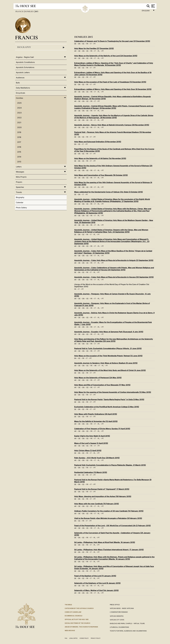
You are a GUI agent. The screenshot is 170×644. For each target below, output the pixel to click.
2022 (19, 118)
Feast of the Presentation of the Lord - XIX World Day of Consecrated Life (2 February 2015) (112, 526)
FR (87, 44)
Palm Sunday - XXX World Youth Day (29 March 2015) (97, 458)
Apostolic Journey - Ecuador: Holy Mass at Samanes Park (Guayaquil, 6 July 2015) (109, 332)
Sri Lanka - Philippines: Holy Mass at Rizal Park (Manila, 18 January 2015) (105, 542)
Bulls (18, 83)
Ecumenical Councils (74, 616)
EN (79, 44)
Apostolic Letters (23, 72)
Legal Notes (73, 638)
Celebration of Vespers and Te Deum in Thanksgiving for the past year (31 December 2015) (112, 41)
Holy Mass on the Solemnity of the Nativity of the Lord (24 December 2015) (106, 56)
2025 (19, 103)
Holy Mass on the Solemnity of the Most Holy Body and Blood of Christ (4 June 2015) (110, 370)
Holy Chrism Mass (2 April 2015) (88, 450)
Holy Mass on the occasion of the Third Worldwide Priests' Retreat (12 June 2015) (108, 356)
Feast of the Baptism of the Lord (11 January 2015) (95, 576)
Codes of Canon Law (73, 612)
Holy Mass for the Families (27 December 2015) (94, 48)
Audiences (20, 78)
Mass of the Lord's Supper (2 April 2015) (91, 443)
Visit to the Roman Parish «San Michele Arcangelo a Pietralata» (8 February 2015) (108, 518)
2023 (19, 113)
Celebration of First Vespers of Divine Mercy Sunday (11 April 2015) (102, 429)
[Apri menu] (153, 6)
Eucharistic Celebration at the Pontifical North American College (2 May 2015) (107, 407)
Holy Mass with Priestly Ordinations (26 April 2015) (96, 414)
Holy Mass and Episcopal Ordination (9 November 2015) (98, 142)
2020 (19, 127)
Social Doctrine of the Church (77, 623)
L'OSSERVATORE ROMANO (119, 612)
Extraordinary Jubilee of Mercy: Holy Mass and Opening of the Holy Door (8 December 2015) (113, 89)
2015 (19, 152)
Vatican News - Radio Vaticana (122, 608)
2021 (19, 122)
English (147, 11)
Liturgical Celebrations (119, 627)
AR (75, 51)
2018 (19, 137)
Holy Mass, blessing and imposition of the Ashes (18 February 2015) (103, 496)
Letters (19, 167)
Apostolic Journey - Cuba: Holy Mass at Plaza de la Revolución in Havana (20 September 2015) (114, 277)
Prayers (19, 182)
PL (99, 51)
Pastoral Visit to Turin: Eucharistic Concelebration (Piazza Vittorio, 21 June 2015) (108, 348)
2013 (19, 162)
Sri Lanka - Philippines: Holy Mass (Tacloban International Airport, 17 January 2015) (109, 550)
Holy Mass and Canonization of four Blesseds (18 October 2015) (101, 175)
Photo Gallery (21, 208)
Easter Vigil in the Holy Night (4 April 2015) (92, 436)
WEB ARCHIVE (70, 631)
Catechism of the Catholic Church (79, 608)
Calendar (20, 202)
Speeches (20, 187)
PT (95, 44)
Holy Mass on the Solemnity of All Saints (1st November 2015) (100, 158)
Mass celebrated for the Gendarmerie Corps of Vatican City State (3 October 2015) (109, 192)
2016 (19, 147)
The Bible (68, 605)
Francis (20, 11)
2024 (19, 108)
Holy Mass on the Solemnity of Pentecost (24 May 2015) (98, 378)
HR (95, 366)
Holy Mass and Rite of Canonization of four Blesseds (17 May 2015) (102, 385)
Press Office (115, 605)
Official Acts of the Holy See (77, 619)
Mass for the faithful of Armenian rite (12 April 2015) (96, 421)
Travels (19, 192)
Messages (20, 172)
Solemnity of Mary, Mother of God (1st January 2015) (96, 590)
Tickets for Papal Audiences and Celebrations (128, 631)
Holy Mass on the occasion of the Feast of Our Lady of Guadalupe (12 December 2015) (110, 82)
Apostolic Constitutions (25, 62)
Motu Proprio (21, 177)
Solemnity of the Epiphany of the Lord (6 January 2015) (97, 583)
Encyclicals (20, 93)
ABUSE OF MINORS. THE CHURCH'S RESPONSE (81, 627)
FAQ (66, 638)
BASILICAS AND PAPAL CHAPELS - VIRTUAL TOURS (127, 623)
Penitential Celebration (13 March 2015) (91, 472)
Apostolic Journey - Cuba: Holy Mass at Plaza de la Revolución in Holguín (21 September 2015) (114, 260)
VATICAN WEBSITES (117, 616)
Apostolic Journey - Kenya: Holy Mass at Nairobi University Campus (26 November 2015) (112, 125)
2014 (19, 157)
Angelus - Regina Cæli (25, 57)
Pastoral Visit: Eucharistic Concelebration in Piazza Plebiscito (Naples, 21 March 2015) (110, 465)
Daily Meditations (23, 88)
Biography (41, 47)
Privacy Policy (96, 638)
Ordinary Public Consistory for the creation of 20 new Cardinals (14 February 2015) (109, 511)
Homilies (29, 11)
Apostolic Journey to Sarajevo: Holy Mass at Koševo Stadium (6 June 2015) (106, 363)
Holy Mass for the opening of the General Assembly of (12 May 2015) (113, 392)
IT (91, 44)
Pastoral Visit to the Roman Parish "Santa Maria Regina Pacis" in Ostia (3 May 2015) (109, 399)
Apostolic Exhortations (25, 67)
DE (75, 44)
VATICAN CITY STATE (117, 620)
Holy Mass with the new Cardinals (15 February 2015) (97, 504)
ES (83, 44)
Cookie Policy (84, 638)
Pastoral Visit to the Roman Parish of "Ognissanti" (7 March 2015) (102, 489)
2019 (19, 132)
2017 (19, 142)
